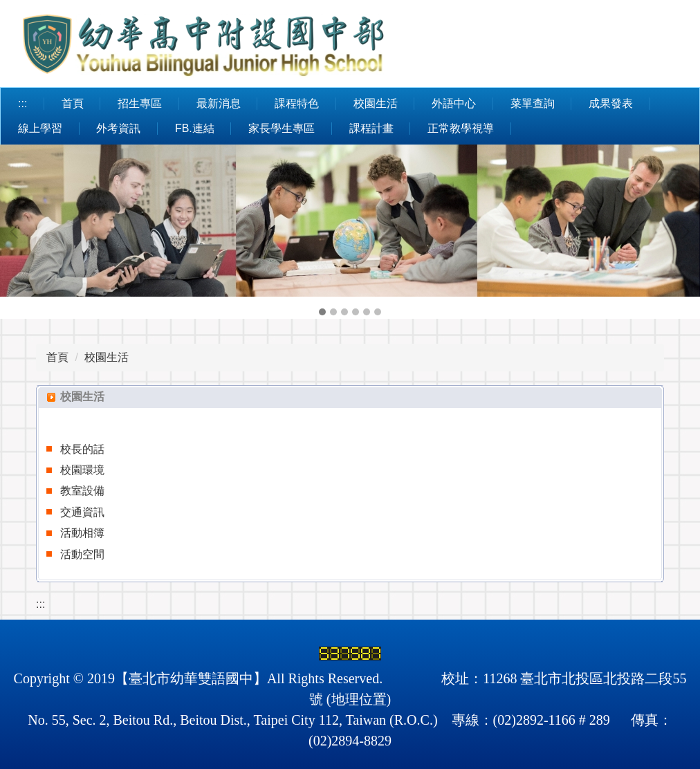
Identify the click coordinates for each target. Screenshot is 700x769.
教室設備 (82, 491)
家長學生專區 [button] (282, 128)
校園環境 (82, 470)
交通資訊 (82, 512)
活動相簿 (82, 533)
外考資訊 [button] (118, 128)
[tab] (322, 312)
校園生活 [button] (376, 103)
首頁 (73, 103)
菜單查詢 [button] (533, 103)
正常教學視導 (461, 128)
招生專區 (140, 103)
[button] (17, 232)
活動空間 (82, 554)
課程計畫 (371, 128)
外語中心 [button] (454, 103)
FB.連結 (195, 128)
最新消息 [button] (219, 103)
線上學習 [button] (40, 128)
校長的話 (82, 449)
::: (22, 103)
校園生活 (107, 357)
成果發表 (611, 103)
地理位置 (359, 699)
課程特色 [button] (297, 103)
